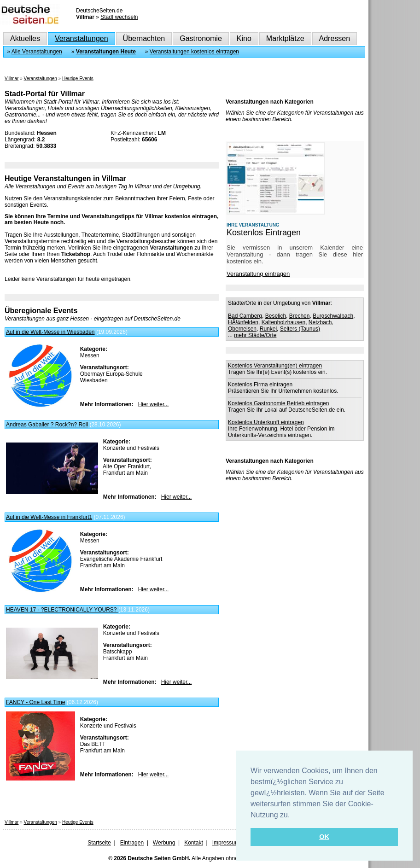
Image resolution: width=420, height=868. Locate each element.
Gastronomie (201, 38)
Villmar (12, 79)
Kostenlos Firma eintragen (260, 384)
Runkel (268, 329)
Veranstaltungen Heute (106, 52)
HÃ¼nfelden (243, 322)
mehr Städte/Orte (255, 335)
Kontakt (194, 843)
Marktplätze (285, 38)
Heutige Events (78, 79)
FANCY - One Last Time (36, 702)
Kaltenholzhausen (283, 322)
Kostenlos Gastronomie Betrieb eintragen (278, 403)
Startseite (99, 843)
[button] (293, 816)
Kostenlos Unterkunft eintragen (266, 422)
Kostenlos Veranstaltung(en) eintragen (275, 366)
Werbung (164, 843)
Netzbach (320, 322)
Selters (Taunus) (300, 329)
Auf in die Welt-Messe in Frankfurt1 (49, 517)
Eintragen (132, 843)
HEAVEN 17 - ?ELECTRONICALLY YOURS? (62, 610)
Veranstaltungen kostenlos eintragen (194, 52)
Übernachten (144, 38)
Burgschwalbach (333, 316)
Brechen (300, 316)
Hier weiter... (154, 404)
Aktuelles (25, 38)
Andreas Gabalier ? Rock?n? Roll (47, 425)
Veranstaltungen (82, 38)
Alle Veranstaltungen (37, 52)
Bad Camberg (245, 316)
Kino (244, 38)
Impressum (226, 843)
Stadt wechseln (119, 17)
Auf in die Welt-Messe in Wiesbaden (50, 332)
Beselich (276, 316)
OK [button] (324, 837)
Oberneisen (242, 329)
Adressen (335, 38)
